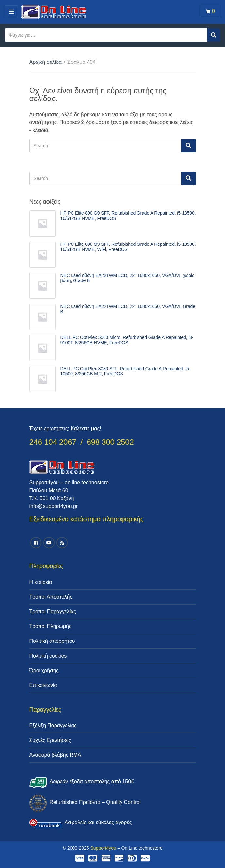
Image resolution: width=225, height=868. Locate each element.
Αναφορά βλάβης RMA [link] (55, 755)
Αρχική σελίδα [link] (46, 62)
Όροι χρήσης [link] (44, 670)
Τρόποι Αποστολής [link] (51, 597)
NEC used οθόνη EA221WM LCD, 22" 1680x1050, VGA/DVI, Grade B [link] (128, 309)
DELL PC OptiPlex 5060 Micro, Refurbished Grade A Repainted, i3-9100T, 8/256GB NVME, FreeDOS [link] (127, 340)
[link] (42, 224)
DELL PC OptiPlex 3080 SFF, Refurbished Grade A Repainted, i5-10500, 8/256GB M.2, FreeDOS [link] (126, 371)
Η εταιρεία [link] (41, 582)
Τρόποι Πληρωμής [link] (50, 626)
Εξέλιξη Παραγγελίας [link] (53, 725)
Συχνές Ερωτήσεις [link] (50, 740)
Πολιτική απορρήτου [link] (52, 641)
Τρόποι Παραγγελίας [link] (53, 612)
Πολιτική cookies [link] (48, 656)
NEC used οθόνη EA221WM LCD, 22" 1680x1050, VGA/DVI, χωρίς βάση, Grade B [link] (127, 278)
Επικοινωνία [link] (43, 685)
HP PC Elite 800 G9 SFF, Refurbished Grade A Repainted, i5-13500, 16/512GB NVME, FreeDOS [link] (128, 216)
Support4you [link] (103, 848)
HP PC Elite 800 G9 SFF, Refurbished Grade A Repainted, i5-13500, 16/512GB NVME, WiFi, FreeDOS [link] (128, 247)
